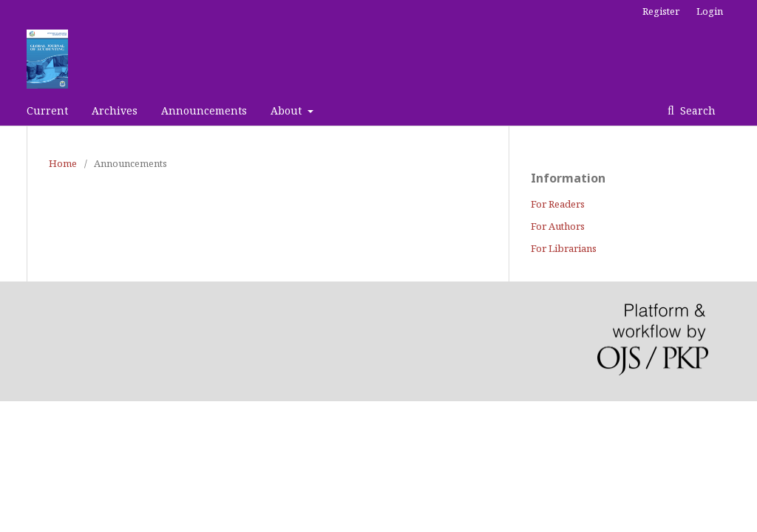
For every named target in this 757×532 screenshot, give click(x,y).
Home (63, 163)
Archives (115, 110)
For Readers (558, 204)
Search (696, 110)
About (288, 110)
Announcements (204, 110)
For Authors (558, 226)
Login (710, 11)
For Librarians (564, 248)
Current (47, 110)
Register (661, 11)
